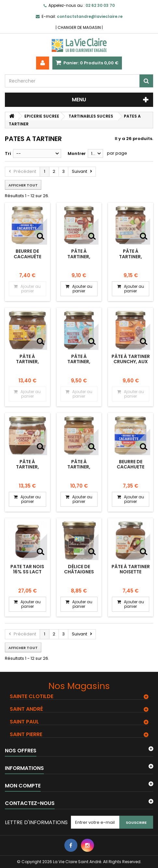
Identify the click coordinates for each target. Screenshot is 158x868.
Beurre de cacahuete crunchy (131, 467)
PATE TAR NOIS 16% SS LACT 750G (27, 572)
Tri (8, 153)
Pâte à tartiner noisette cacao (131, 572)
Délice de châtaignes (79, 569)
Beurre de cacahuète (27, 254)
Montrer (77, 153)
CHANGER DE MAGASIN (79, 27)
